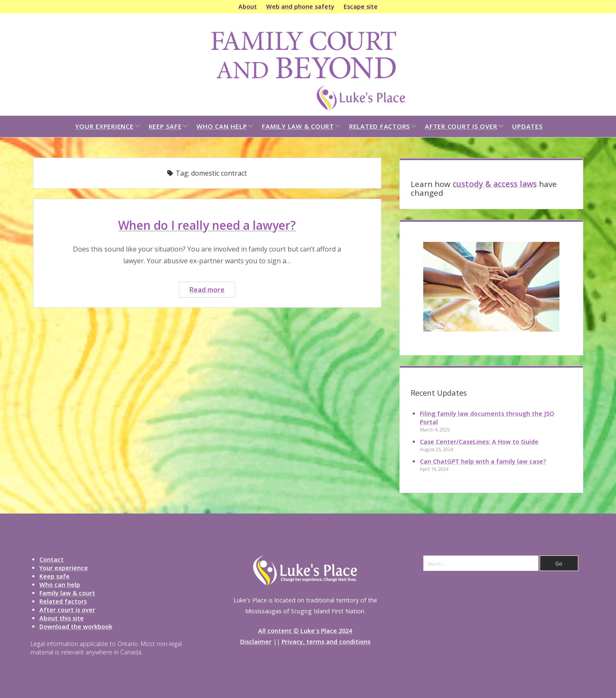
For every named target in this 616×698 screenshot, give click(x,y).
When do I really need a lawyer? (207, 225)
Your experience (104, 126)
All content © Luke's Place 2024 (305, 631)
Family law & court (298, 126)
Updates (527, 126)
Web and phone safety (300, 6)
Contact (52, 559)
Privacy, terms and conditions (326, 642)
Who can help (222, 126)
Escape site (361, 6)
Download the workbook (76, 627)
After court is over (461, 126)
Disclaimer (256, 642)
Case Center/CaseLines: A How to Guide (479, 442)
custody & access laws (495, 184)
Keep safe (165, 126)
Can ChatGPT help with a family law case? (483, 461)
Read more (212, 291)
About (248, 6)
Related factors (379, 126)
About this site (62, 618)
